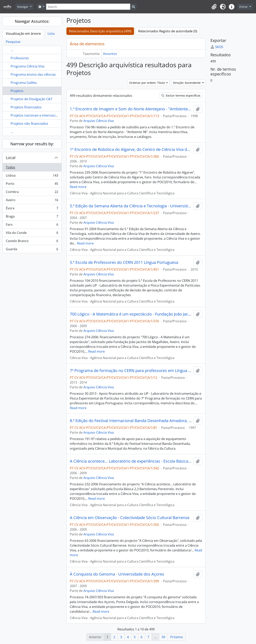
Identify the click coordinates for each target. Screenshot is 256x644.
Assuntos (110, 54)
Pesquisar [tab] (13, 42)
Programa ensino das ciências (33, 74)
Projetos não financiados (29, 124)
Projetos (17, 91)
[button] (214, 7)
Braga (32, 217)
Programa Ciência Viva (27, 66)
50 (163, 637)
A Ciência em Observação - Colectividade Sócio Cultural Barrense (130, 518)
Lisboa (32, 176)
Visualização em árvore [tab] (23, 34)
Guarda (32, 250)
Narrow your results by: (32, 144)
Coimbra (32, 193)
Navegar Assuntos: (32, 21)
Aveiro (32, 201)
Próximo (177, 637)
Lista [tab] (51, 34)
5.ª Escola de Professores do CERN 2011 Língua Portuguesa (124, 262)
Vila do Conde (32, 234)
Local (11, 158)
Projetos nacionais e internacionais (37, 115)
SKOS (217, 47)
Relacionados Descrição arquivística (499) (100, 31)
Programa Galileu (24, 83)
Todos (10, 167)
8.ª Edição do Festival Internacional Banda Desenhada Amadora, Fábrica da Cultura (131, 421)
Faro (32, 225)
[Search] (88, 7)
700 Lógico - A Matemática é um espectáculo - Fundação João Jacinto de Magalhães (131, 314)
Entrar (244, 7)
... (12, 50)
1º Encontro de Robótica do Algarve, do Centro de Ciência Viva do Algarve (131, 149)
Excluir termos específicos (181, 95)
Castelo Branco (32, 242)
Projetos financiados (26, 107)
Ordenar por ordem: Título (147, 83)
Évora (32, 209)
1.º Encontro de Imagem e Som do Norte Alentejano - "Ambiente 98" (131, 109)
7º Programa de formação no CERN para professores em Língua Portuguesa (131, 371)
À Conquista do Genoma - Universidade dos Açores (117, 574)
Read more (78, 187)
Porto (32, 184)
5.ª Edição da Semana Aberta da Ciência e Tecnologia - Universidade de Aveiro (131, 206)
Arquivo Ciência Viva (99, 121)
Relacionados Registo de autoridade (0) (168, 31)
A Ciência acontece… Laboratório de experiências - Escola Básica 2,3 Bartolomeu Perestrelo (131, 461)
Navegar (23, 7)
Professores (20, 58)
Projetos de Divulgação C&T (31, 99)
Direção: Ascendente (187, 83)
